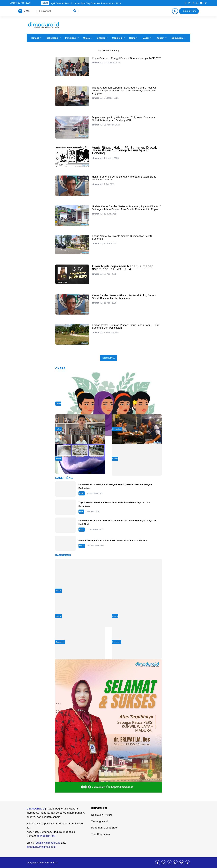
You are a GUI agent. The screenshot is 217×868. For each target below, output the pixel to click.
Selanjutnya (108, 358)
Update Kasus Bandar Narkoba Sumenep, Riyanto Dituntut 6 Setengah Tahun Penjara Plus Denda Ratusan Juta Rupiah (127, 208)
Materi (82, 493)
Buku (81, 511)
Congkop (117, 38)
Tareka (82, 546)
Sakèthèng (52, 38)
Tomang (35, 38)
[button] (61, 726)
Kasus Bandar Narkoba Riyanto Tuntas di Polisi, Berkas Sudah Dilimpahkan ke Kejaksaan (124, 297)
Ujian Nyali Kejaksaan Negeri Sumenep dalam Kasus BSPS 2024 (123, 268)
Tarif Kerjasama (101, 834)
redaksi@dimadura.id (47, 843)
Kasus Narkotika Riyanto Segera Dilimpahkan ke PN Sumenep (122, 237)
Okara (86, 38)
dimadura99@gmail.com (41, 847)
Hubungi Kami (189, 11)
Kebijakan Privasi (102, 815)
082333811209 (46, 836)
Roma (132, 38)
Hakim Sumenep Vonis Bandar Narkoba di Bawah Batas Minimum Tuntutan (124, 178)
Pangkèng (71, 38)
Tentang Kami (99, 821)
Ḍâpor (146, 38)
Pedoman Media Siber (104, 828)
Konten (160, 38)
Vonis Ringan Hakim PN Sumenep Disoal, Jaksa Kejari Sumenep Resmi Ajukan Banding (125, 150)
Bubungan (177, 38)
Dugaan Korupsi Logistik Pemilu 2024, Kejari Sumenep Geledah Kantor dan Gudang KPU (124, 119)
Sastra (59, 591)
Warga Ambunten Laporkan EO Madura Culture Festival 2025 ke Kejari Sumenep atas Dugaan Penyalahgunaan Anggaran (124, 90)
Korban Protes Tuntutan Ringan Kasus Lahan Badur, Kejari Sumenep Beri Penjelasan (126, 326)
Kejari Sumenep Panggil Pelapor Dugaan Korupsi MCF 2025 (127, 58)
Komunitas (117, 429)
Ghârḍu (101, 38)
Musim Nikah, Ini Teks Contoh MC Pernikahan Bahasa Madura (113, 540)
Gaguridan (60, 642)
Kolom (59, 429)
